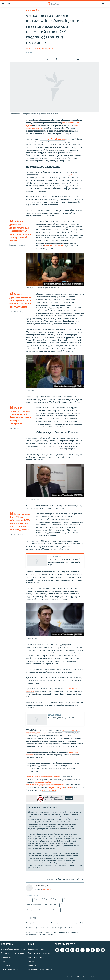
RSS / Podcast (6, 966)
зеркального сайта (43, 782)
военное (66, 730)
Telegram (51, 788)
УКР (91, 4)
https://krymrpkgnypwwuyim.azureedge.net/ (45, 785)
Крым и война (32, 11)
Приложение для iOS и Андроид (14, 953)
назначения (52, 139)
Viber (69, 788)
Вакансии (32, 966)
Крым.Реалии (47, 890)
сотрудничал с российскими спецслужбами (57, 175)
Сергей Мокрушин (45, 49)
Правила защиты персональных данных (40, 971)
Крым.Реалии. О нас (36, 949)
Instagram (60, 788)
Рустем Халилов (32, 49)
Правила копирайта (36, 957)
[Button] (48, 59)
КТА (97, 4)
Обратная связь (34, 961)
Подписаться (6, 957)
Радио (4, 961)
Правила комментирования (39, 953)
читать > (69, 798)
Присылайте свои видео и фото (13, 949)
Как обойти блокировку (10, 970)
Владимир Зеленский (54, 246)
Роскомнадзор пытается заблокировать (43, 777)
